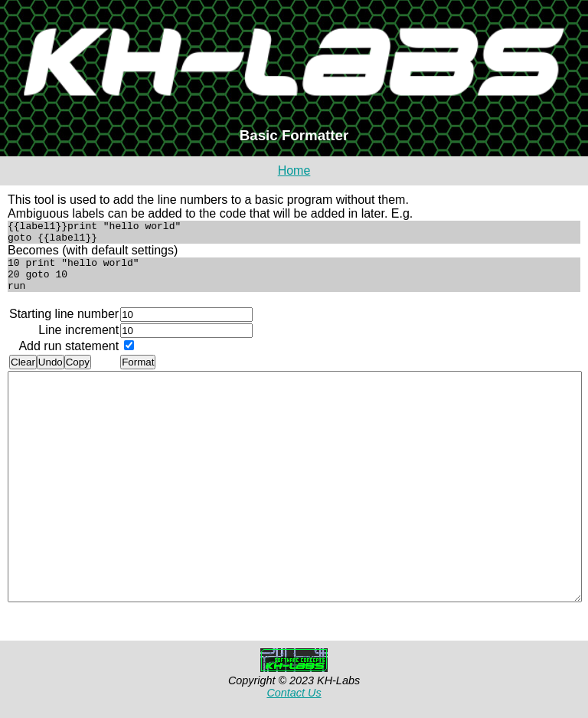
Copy (78, 374)
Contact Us (294, 704)
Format (138, 374)
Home (294, 170)
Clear (23, 374)
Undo (51, 374)
